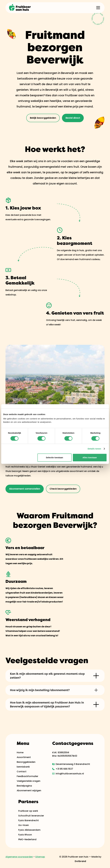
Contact (22, 772)
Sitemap (40, 857)
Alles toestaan (90, 457)
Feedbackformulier (27, 776)
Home (20, 752)
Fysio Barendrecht (29, 820)
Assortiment (24, 757)
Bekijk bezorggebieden (43, 118)
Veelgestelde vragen (29, 781)
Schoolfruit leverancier (31, 816)
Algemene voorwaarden (19, 857)
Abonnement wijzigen (29, 791)
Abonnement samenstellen (25, 489)
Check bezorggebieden (63, 489)
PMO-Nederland (27, 839)
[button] (98, 8)
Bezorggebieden (26, 762)
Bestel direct (73, 118)
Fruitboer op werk (28, 811)
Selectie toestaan (54, 457)
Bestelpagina (24, 786)
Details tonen (94, 449)
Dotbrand (80, 861)
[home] (20, 8)
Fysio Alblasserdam (29, 830)
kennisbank (23, 767)
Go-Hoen (24, 825)
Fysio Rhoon (25, 835)
